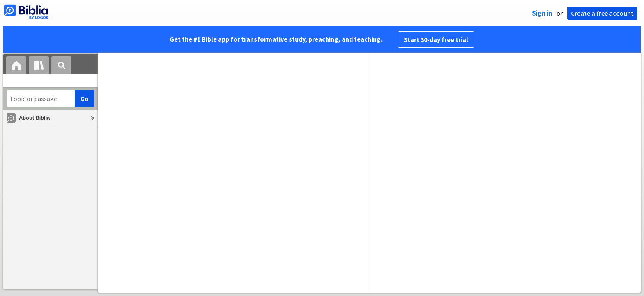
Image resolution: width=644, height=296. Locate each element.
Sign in (542, 13)
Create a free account (602, 13)
